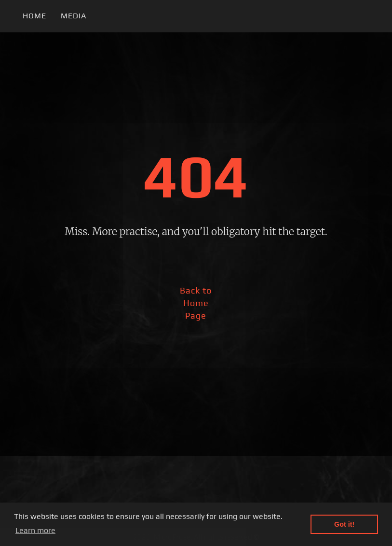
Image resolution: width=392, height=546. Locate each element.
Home (34, 16)
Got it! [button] (344, 524)
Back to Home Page (196, 303)
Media (74, 16)
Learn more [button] (35, 530)
